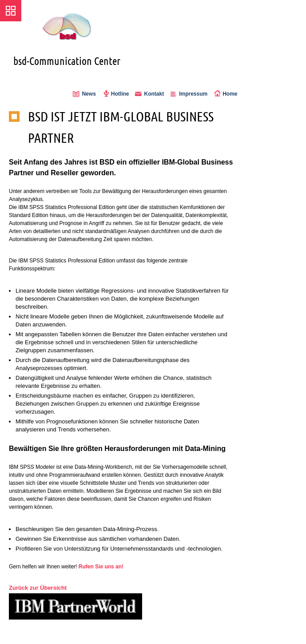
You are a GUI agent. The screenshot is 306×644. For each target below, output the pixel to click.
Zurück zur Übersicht (38, 588)
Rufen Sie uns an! (101, 567)
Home (230, 94)
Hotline (120, 94)
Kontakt (154, 94)
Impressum (193, 94)
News (89, 94)
